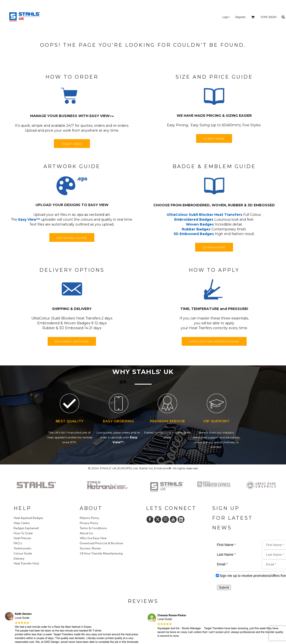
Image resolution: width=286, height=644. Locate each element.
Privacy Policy (89, 523)
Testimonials (22, 548)
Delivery (19, 559)
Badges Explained (26, 528)
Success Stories (90, 548)
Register (240, 17)
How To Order (23, 533)
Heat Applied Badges (28, 518)
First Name (226, 545)
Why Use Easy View (93, 538)
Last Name (226, 554)
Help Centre (22, 523)
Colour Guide (23, 553)
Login (226, 17)
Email (222, 564)
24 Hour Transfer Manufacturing (101, 553)
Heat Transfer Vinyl (26, 563)
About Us (86, 533)
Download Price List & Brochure (101, 543)
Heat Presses (22, 538)
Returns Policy (89, 518)
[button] (72, 97)
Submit (224, 587)
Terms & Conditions (93, 528)
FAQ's (18, 543)
